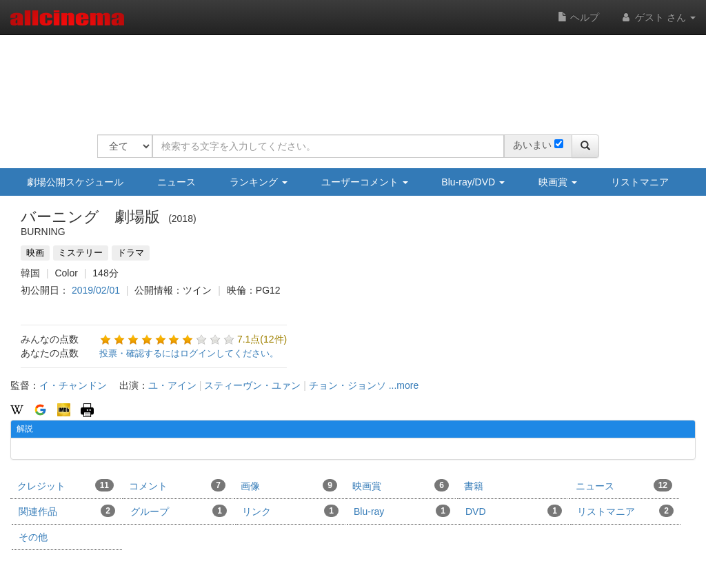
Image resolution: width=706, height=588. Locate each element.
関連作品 (67, 511)
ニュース (176, 182)
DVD (514, 511)
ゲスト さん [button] (658, 17)
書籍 (474, 486)
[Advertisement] (348, 76)
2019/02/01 (96, 290)
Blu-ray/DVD (473, 182)
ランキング (259, 182)
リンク (290, 511)
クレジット (65, 485)
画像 (289, 485)
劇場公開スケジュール (75, 182)
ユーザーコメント (365, 182)
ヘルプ (578, 17)
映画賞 (558, 182)
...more (404, 385)
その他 (33, 537)
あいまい (532, 145)
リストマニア (640, 182)
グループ (179, 511)
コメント (177, 485)
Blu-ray (402, 511)
